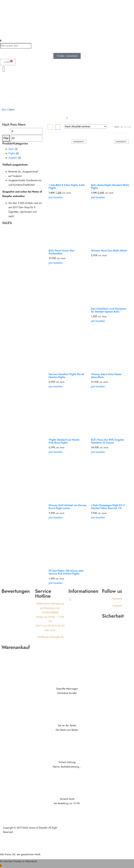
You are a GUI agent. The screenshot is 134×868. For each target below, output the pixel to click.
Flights (12, 153)
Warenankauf (16, 647)
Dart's (11, 149)
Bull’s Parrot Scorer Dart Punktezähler (61, 252)
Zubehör (13, 158)
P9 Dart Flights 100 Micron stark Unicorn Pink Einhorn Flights (66, 572)
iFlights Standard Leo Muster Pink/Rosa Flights (64, 441)
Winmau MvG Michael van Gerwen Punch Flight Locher (68, 507)
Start (4, 110)
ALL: (130, 127)
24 (125, 127)
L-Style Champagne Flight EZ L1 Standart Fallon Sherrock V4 (108, 507)
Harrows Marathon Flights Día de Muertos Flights (66, 376)
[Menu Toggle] (67, 118)
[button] (84, 600)
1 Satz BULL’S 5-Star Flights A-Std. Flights (67, 187)
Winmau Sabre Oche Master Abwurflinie (106, 376)
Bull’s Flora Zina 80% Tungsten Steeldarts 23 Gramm (108, 441)
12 (121, 127)
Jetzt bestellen (56, 197)
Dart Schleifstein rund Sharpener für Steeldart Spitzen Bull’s (109, 310)
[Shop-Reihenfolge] (85, 126)
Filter (6, 138)
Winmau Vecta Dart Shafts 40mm (109, 251)
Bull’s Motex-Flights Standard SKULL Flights (110, 187)
